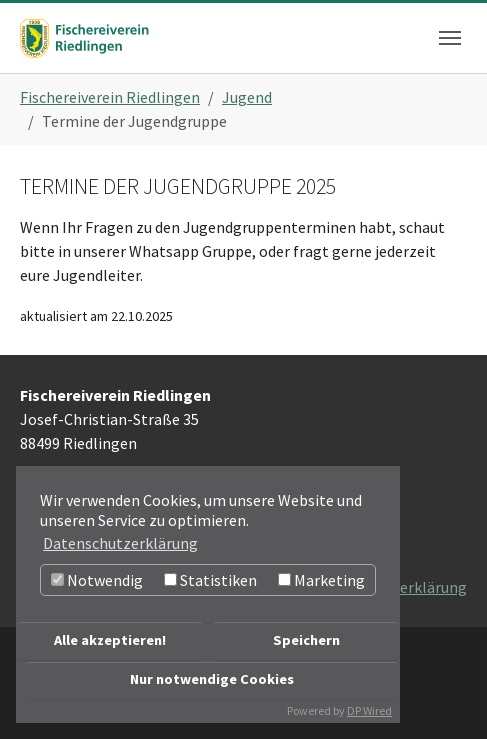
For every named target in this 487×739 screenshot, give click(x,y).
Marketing (321, 580)
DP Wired (369, 710)
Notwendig (97, 580)
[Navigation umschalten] (450, 38)
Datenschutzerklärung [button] (120, 543)
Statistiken (210, 580)
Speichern (306, 640)
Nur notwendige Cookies (212, 679)
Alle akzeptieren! (110, 640)
